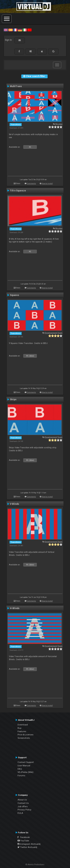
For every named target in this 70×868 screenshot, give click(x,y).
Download (23, 725)
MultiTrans (16, 86)
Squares (14, 295)
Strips (13, 399)
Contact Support (26, 762)
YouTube (23, 841)
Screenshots (24, 738)
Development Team (54, 333)
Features (22, 731)
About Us (22, 800)
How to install (47, 183)
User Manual (24, 766)
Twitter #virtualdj (27, 847)
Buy (20, 728)
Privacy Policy (24, 810)
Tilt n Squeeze (18, 191)
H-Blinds (15, 608)
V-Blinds (14, 504)
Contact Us (23, 803)
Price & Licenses (25, 735)
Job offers (23, 806)
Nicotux (59, 124)
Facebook (24, 837)
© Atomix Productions (35, 865)
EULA (20, 813)
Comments (31, 183)
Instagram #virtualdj (29, 844)
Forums (21, 775)
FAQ (20, 769)
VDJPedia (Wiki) (25, 772)
